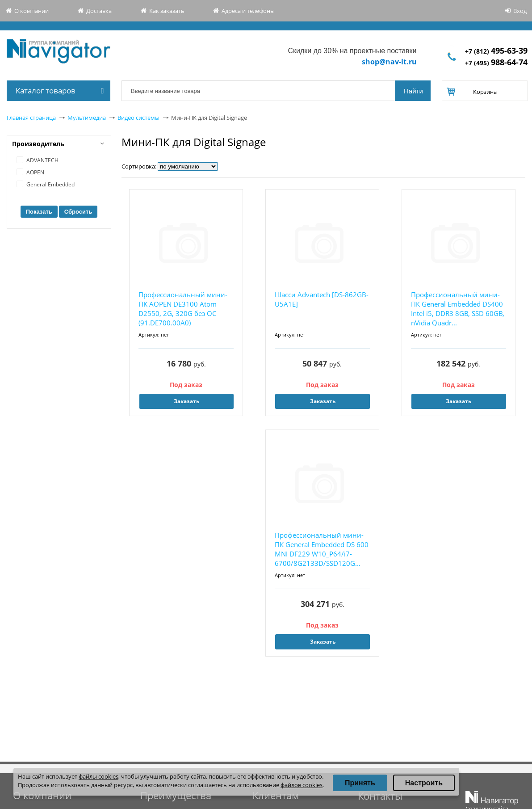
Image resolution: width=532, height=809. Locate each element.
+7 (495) (496, 63)
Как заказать (167, 11)
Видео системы (138, 118)
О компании (31, 11)
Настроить (424, 783)
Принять (360, 783)
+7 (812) (496, 51)
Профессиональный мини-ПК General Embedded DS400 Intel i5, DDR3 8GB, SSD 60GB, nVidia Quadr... (458, 309)
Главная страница (31, 118)
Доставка (99, 11)
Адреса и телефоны (248, 11)
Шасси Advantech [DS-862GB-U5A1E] (322, 299)
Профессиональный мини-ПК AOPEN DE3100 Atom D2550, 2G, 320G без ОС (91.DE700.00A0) (183, 309)
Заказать (186, 401)
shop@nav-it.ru (389, 62)
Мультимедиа (87, 118)
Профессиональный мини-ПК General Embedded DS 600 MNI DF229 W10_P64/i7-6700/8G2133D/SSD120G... (322, 549)
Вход (520, 11)
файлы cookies (98, 776)
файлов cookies (302, 785)
